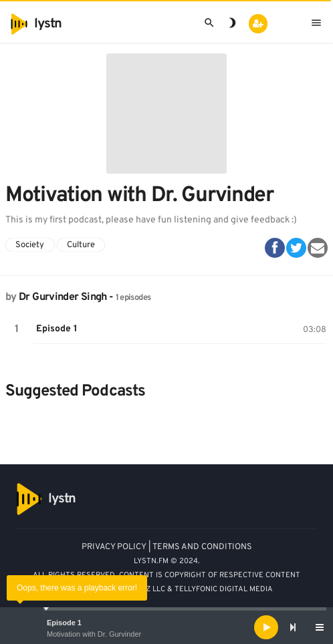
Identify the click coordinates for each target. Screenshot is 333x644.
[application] (166, 627)
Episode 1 (64, 623)
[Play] (266, 627)
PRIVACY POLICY (114, 547)
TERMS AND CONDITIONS (202, 547)
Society (30, 245)
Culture (81, 245)
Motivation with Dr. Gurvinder (94, 634)
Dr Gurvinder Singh (63, 297)
